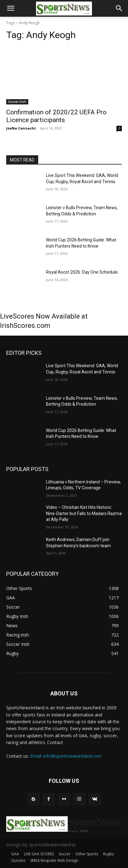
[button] (11, 8)
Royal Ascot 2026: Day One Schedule (82, 272)
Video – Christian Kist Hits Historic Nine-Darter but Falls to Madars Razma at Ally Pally (84, 513)
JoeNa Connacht (21, 128)
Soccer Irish (17, 102)
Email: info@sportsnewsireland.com (66, 756)
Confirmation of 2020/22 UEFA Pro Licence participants (56, 116)
